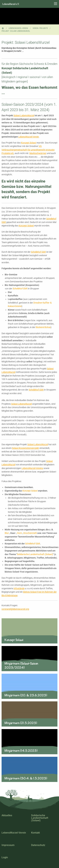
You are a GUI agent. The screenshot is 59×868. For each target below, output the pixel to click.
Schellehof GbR (38, 252)
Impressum (8, 845)
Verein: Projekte (40, 28)
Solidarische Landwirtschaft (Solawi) (35, 554)
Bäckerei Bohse (43, 327)
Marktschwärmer (38, 153)
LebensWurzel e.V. (11, 4)
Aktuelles (7, 815)
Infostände (19, 588)
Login (5, 857)
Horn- (20, 533)
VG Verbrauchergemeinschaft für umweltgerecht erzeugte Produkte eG (28, 150)
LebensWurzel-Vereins (32, 468)
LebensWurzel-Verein (18, 28)
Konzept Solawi (29, 143)
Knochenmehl (30, 533)
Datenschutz (38, 845)
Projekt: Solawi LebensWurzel (16, 31)
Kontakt (35, 833)
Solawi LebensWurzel (24, 115)
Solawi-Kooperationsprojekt (25, 448)
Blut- (7, 533)
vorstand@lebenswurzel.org (15, 609)
